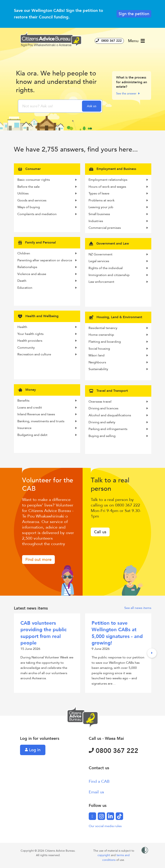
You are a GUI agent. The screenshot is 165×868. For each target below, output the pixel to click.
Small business (118, 214)
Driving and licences (118, 408)
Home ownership (118, 335)
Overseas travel (118, 402)
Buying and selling (118, 436)
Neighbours (118, 362)
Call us (100, 532)
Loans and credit (47, 408)
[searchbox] (51, 106)
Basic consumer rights (47, 180)
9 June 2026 (118, 653)
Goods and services (47, 200)
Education (47, 288)
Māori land (118, 355)
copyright (104, 855)
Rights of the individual (118, 268)
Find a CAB (99, 781)
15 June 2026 (47, 650)
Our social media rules (105, 826)
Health (47, 327)
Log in (33, 750)
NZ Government (118, 254)
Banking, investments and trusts (47, 421)
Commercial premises (118, 228)
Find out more (38, 560)
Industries (118, 221)
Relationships (47, 267)
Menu (136, 41)
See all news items (138, 608)
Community (47, 348)
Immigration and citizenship (118, 275)
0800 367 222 (109, 41)
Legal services (118, 261)
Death (47, 281)
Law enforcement (118, 282)
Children (47, 253)
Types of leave (118, 193)
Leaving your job (118, 207)
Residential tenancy (118, 328)
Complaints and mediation (47, 214)
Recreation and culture (47, 354)
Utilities (47, 193)
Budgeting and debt (47, 435)
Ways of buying (47, 207)
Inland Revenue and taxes (47, 414)
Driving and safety (118, 422)
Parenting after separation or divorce (47, 260)
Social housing (118, 349)
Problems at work (118, 200)
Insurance (47, 428)
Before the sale (47, 187)
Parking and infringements (118, 429)
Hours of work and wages (118, 187)
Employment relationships (118, 180)
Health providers (47, 341)
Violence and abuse (47, 274)
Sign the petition (134, 14)
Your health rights (47, 334)
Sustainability (118, 369)
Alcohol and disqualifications (118, 415)
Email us (96, 792)
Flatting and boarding (118, 342)
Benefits (47, 401)
